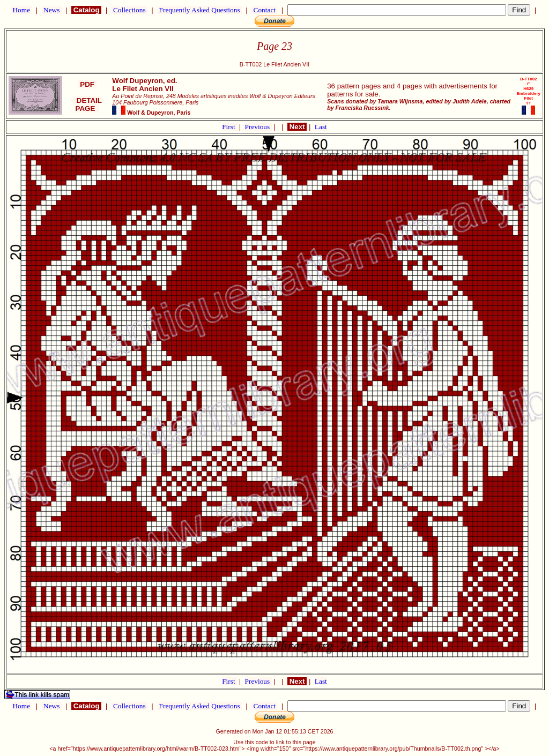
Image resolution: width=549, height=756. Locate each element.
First (229, 127)
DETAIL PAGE (87, 104)
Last (321, 127)
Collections (129, 10)
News (52, 10)
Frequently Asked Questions (199, 10)
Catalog (86, 10)
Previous (258, 127)
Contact (264, 10)
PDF (87, 84)
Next (297, 127)
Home (21, 10)
